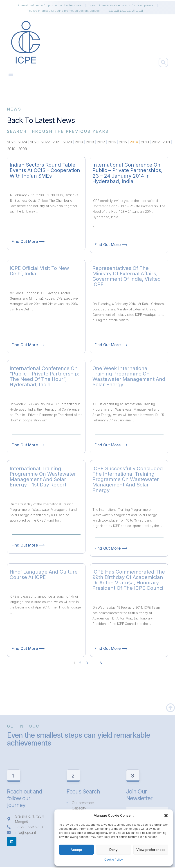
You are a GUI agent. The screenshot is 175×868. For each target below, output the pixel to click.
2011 (166, 142)
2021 (57, 142)
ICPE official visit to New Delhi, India (39, 271)
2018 (90, 142)
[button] (166, 816)
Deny (113, 850)
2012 (156, 142)
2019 (79, 142)
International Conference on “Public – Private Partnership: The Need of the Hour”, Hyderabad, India (45, 376)
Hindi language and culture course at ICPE (44, 574)
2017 (101, 142)
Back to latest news (41, 120)
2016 (112, 142)
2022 (46, 142)
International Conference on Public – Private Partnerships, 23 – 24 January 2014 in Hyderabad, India (127, 173)
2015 (123, 142)
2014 (134, 142)
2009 (23, 149)
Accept (76, 850)
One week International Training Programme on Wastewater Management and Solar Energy (129, 376)
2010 (11, 149)
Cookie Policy (114, 860)
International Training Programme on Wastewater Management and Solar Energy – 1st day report (43, 477)
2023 (34, 142)
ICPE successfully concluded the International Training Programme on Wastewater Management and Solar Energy (128, 479)
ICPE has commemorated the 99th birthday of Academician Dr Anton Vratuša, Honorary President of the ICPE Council (129, 580)
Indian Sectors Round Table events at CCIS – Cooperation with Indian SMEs (45, 170)
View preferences (151, 850)
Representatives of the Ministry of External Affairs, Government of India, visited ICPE (127, 276)
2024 (23, 142)
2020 (68, 142)
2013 (145, 142)
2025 (11, 142)
